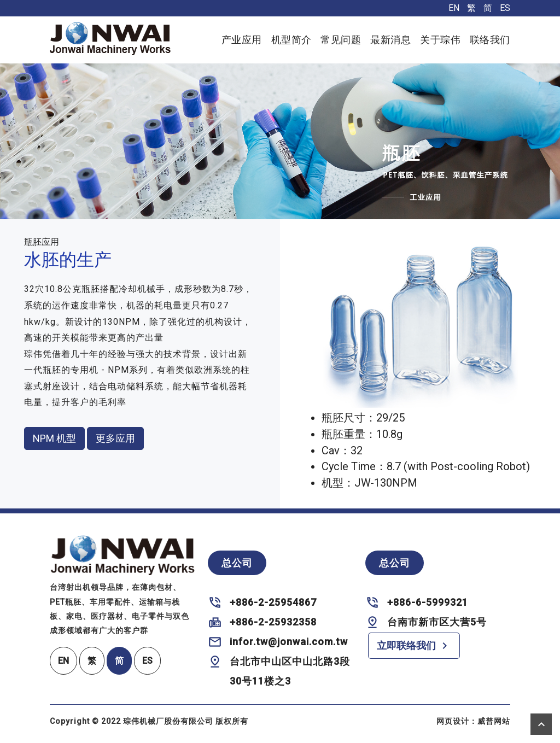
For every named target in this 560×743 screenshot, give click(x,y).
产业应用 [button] (242, 40)
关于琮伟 (440, 40)
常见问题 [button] (341, 40)
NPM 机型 (54, 438)
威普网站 (494, 721)
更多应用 (115, 438)
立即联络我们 (414, 646)
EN (454, 8)
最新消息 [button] (390, 40)
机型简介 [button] (291, 40)
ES (505, 8)
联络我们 (490, 40)
